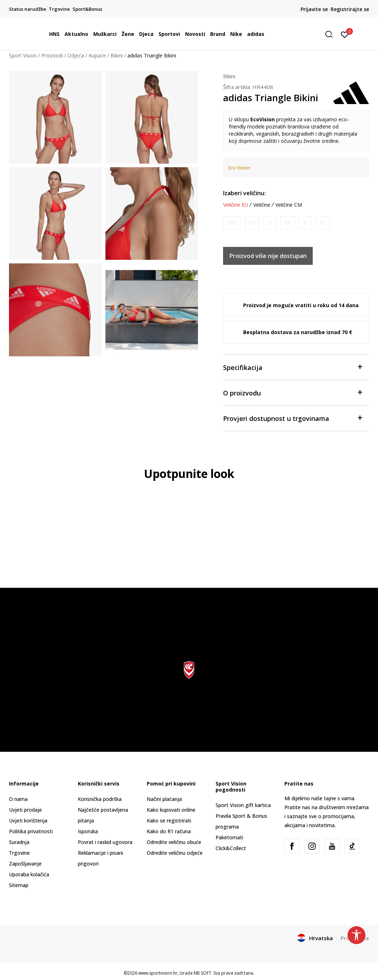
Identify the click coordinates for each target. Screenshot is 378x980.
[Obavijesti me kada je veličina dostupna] (232, 223)
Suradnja (19, 842)
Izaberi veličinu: (244, 193)
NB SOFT (202, 973)
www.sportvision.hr (158, 973)
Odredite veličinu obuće (174, 842)
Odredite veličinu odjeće (175, 853)
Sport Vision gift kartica (243, 805)
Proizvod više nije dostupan (268, 256)
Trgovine (19, 853)
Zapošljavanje (25, 864)
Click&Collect (231, 848)
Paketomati (229, 837)
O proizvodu (292, 392)
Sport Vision (23, 55)
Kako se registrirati (169, 820)
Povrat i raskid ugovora (105, 842)
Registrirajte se (350, 9)
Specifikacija (292, 367)
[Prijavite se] (345, 34)
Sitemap (19, 885)
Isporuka (88, 831)
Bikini (117, 55)
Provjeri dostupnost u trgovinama (292, 418)
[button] (331, 34)
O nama (18, 799)
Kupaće (97, 55)
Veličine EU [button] (236, 205)
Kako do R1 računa (169, 831)
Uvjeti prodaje (25, 810)
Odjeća (76, 55)
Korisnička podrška (100, 799)
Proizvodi (52, 55)
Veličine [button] (262, 205)
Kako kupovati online (171, 810)
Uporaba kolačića (29, 874)
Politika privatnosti (31, 831)
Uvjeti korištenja (28, 820)
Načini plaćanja (164, 799)
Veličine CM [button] (289, 205)
